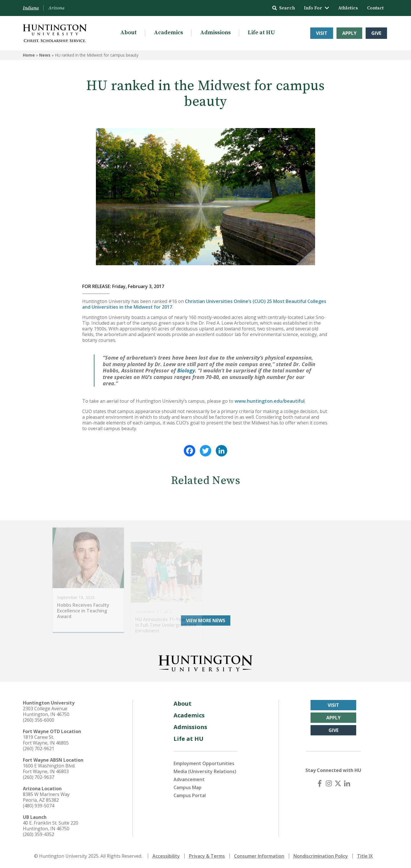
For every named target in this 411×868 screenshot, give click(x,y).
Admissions (215, 33)
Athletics (348, 8)
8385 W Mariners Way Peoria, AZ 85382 (46, 797)
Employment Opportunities (204, 763)
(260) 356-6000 (39, 720)
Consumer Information (259, 856)
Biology (186, 370)
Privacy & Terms (207, 856)
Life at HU (261, 33)
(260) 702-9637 (39, 777)
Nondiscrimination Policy (321, 856)
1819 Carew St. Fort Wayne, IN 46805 (46, 740)
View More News (206, 620)
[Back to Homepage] (205, 662)
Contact (375, 8)
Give (376, 33)
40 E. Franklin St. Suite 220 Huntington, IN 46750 (51, 826)
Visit (322, 33)
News (45, 55)
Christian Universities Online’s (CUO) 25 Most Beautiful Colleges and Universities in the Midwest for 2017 (204, 304)
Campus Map (188, 787)
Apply (349, 33)
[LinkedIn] (347, 783)
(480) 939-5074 (39, 806)
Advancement (189, 779)
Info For (317, 8)
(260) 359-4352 (39, 834)
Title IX (365, 856)
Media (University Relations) (205, 771)
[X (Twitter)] (338, 783)
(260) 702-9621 (39, 749)
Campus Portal (190, 795)
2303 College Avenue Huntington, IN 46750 (46, 711)
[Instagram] (329, 783)
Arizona (56, 8)
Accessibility (166, 856)
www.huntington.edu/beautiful (270, 401)
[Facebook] (320, 783)
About (128, 33)
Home (29, 55)
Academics (168, 33)
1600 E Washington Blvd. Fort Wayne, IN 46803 (49, 769)
